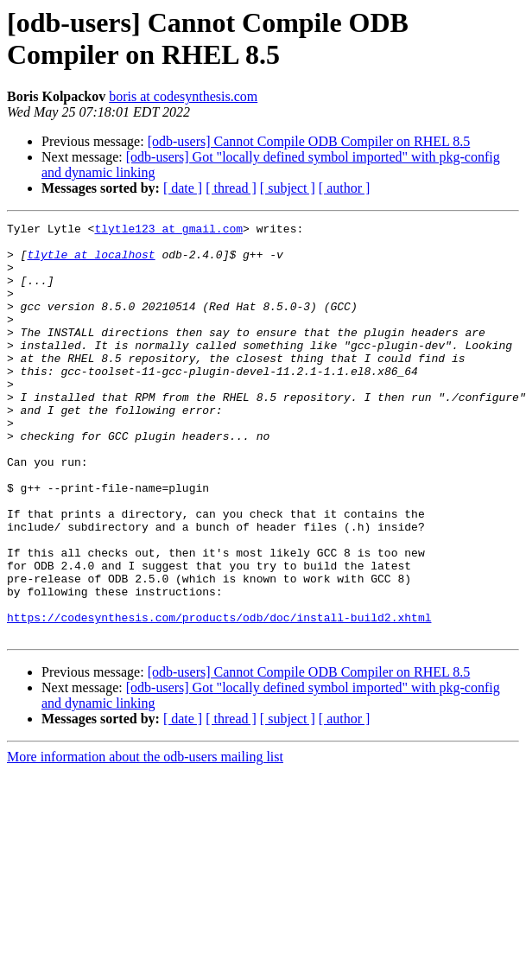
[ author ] (345, 188)
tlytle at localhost (91, 262)
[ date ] (183, 188)
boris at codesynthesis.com (183, 96)
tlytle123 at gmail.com (168, 231)
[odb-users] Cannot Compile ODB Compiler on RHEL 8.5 (309, 141)
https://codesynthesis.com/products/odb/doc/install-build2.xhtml (219, 697)
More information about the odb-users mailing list (145, 840)
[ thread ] (231, 188)
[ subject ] (288, 188)
